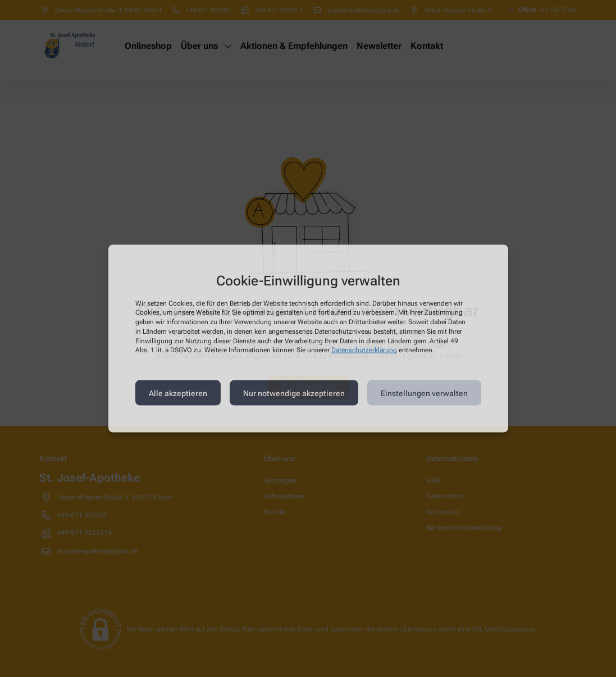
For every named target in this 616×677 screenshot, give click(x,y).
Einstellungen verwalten (424, 393)
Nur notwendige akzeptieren (294, 393)
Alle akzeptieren (178, 393)
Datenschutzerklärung (364, 350)
